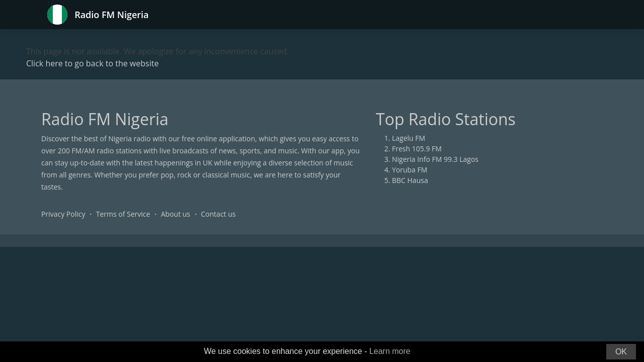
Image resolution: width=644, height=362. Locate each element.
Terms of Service (123, 214)
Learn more (390, 351)
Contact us (218, 214)
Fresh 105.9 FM (417, 149)
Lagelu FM (409, 138)
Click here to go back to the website (92, 63)
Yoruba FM (410, 170)
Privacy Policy (63, 214)
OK (621, 352)
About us (176, 214)
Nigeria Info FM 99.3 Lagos (435, 159)
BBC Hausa (410, 180)
